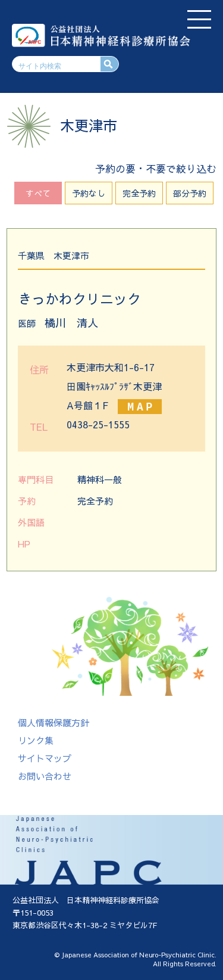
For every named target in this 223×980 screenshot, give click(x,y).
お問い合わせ (45, 776)
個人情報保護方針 (54, 722)
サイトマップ (45, 758)
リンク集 (36, 740)
